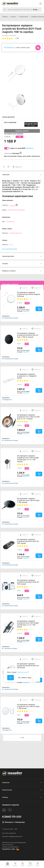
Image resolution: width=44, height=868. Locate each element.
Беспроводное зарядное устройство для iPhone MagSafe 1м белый (29, 294)
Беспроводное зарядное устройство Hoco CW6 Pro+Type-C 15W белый (29, 706)
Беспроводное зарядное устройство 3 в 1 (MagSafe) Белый (27, 376)
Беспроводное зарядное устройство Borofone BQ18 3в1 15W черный (28, 582)
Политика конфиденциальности (12, 837)
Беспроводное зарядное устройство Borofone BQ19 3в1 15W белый (28, 666)
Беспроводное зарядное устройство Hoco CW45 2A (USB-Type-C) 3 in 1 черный (29, 417)
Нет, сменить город (25, 678)
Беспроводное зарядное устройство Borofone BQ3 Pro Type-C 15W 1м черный (28, 335)
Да (11, 678)
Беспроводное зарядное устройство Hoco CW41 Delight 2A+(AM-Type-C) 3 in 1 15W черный (28, 459)
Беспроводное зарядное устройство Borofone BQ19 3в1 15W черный (28, 541)
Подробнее (29, 148)
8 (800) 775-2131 (12, 817)
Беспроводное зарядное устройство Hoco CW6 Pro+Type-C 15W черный (29, 500)
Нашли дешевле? (8, 117)
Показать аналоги (22, 131)
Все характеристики (10, 249)
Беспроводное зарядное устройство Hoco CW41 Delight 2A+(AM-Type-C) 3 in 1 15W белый (28, 624)
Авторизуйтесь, (9, 48)
